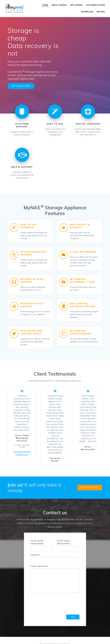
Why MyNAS (76, 5)
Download (87, 12)
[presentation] (42, 605)
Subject (55, 558)
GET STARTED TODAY (21, 86)
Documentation (96, 5)
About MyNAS (59, 5)
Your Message (55, 579)
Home (45, 5)
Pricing (101, 12)
